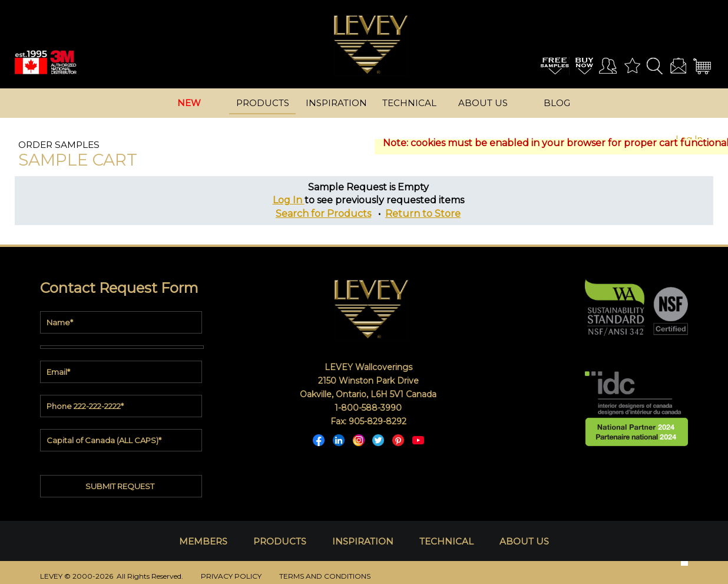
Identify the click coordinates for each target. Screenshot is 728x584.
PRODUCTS (280, 541)
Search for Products (323, 214)
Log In (289, 200)
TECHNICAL (446, 541)
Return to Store (423, 214)
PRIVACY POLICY (231, 576)
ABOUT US (524, 541)
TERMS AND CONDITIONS (325, 576)
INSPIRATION (363, 541)
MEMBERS (203, 541)
